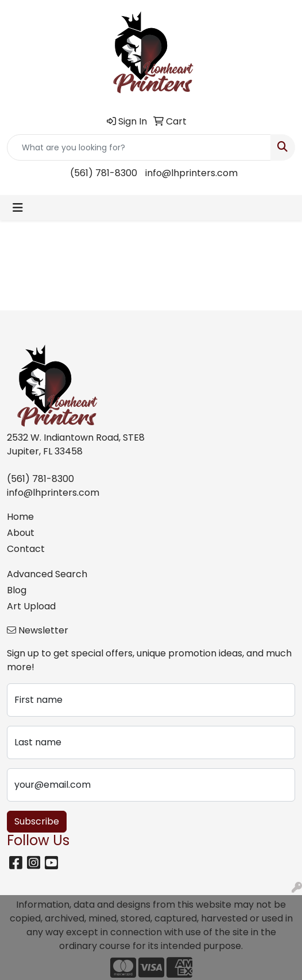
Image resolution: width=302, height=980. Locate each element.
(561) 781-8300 (104, 173)
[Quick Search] (139, 147)
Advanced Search (47, 574)
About (21, 533)
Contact (26, 549)
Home (20, 517)
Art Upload (31, 606)
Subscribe (37, 821)
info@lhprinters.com (191, 173)
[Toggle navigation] (18, 208)
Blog (17, 590)
